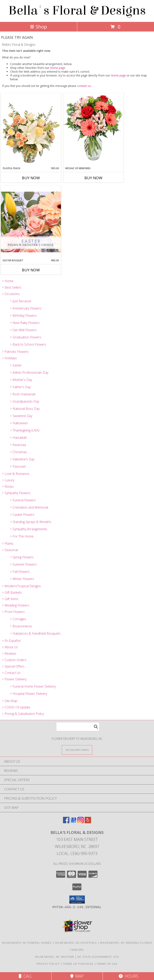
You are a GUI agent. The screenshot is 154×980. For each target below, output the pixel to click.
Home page (58, 68)
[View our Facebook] (66, 822)
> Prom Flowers (13, 612)
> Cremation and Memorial (29, 507)
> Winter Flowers (22, 579)
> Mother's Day (21, 380)
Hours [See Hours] (128, 976)
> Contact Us (11, 673)
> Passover (18, 466)
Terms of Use (107, 964)
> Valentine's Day (22, 459)
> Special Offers (13, 666)
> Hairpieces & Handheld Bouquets (35, 633)
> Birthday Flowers (23, 315)
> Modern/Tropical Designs (21, 586)
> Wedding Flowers (16, 605)
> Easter (16, 365)
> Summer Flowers (23, 564)
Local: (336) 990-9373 (77, 853)
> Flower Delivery (14, 679)
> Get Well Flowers (23, 330)
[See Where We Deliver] (77, 750)
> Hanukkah (18, 438)
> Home (8, 281)
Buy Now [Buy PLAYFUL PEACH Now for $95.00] (31, 178)
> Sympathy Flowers (16, 493)
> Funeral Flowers (23, 500)
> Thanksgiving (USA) (25, 430)
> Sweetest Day (21, 416)
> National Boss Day (25, 409)
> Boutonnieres (21, 626)
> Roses (8, 486)
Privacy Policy (48, 964)
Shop (38, 27)
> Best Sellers (12, 287)
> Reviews (9, 653)
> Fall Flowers (20, 572)
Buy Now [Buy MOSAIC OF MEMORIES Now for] (93, 178)
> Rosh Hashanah (23, 394)
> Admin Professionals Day (29, 372)
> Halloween (19, 423)
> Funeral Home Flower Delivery (33, 686)
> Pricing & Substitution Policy (23, 714)
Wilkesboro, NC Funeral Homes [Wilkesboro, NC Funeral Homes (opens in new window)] (27, 943)
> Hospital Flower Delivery (29, 694)
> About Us (10, 647)
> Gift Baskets (12, 592)
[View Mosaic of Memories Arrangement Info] (93, 130)
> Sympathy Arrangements (29, 529)
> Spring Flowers (22, 557)
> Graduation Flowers (26, 337)
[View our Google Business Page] (73, 822)
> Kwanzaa (18, 445)
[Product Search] (78, 727)
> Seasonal (10, 550)
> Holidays (9, 358)
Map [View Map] (77, 976)
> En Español (11, 641)
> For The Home (22, 536)
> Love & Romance (16, 474)
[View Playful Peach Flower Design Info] (31, 130)
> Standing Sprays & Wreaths (31, 522)
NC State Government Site (98, 957)
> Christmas (18, 452)
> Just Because (21, 301)
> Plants (8, 543)
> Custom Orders (14, 660)
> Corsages (18, 619)
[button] (77, 900)
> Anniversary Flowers (26, 308)
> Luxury (8, 480)
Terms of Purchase (78, 964)
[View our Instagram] (81, 822)
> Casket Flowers (22, 515)
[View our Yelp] (88, 822)
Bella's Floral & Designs (77, 11)
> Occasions (11, 294)
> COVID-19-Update (16, 707)
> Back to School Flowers (28, 344)
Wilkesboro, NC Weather (55, 957)
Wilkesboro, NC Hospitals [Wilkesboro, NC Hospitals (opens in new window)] (76, 943)
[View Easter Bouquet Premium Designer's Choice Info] (31, 222)
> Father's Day (20, 387)
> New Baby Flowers (25, 323)
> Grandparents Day (25, 401)
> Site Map (10, 701)
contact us (84, 86)
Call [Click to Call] (26, 976)
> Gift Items (10, 599)
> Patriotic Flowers (15, 352)
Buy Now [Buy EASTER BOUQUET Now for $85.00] (31, 270)
